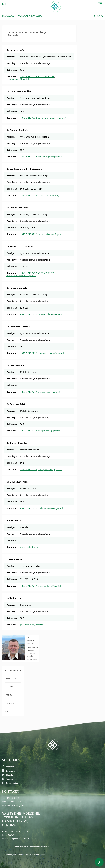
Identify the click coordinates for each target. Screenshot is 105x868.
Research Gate (10, 783)
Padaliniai (23, 16)
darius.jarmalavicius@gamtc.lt (52, 118)
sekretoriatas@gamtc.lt (16, 805)
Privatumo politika (38, 855)
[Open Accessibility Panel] (99, 862)
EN (4, 3)
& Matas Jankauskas (42, 847)
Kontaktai (9, 711)
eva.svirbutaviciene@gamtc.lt (51, 195)
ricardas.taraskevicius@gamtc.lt (21, 275)
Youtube (8, 779)
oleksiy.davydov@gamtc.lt (50, 469)
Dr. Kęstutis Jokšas (31, 640)
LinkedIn (8, 775)
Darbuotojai (11, 678)
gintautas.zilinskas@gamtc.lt (51, 353)
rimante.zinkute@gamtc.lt (50, 314)
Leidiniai (8, 695)
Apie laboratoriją (13, 670)
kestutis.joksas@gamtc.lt (18, 79)
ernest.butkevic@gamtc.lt (50, 586)
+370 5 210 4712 (28, 118)
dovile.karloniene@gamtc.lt (51, 508)
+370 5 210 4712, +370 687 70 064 (37, 76)
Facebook (8, 767)
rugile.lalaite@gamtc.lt (31, 547)
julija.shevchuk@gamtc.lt (32, 625)
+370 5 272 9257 (13, 798)
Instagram (8, 771)
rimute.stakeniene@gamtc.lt (51, 234)
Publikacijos (10, 703)
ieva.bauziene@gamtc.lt (49, 392)
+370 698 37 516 (15, 802)
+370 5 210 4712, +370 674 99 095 (37, 273)
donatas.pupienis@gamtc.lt (51, 157)
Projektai (9, 687)
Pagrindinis (8, 16)
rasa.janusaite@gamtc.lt (49, 431)
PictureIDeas (27, 847)
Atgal (98, 16)
